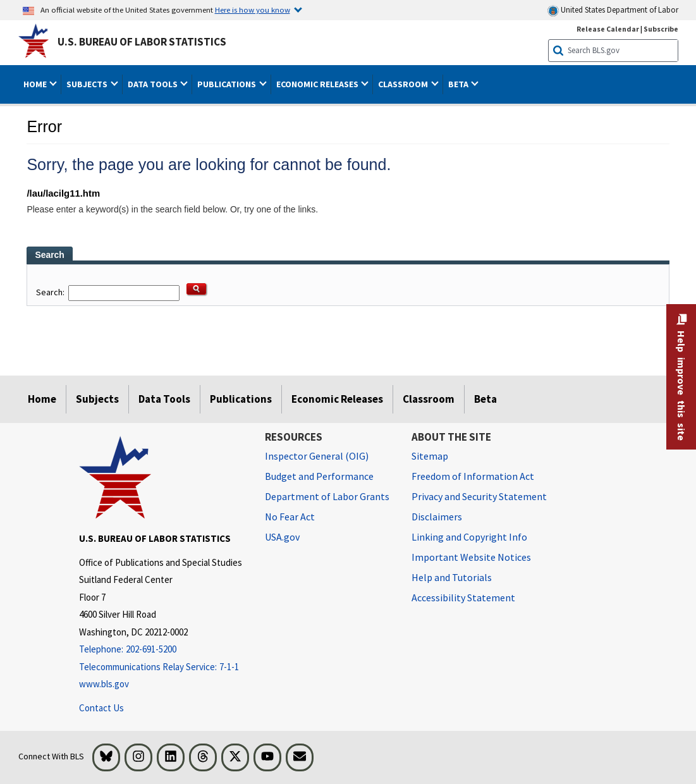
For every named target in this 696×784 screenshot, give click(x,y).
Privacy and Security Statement (479, 496)
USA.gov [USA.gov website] (282, 537)
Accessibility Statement (463, 597)
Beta (485, 399)
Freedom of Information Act (473, 476)
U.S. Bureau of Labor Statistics (142, 42)
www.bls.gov (104, 684)
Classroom (429, 399)
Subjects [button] (88, 84)
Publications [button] (228, 84)
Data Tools (164, 399)
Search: (51, 292)
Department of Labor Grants (327, 496)
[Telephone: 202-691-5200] (162, 650)
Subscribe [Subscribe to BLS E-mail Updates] (661, 29)
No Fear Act (290, 517)
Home (42, 399)
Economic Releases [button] (318, 84)
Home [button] (36, 84)
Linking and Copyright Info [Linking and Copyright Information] (469, 537)
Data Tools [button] (154, 84)
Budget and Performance (319, 476)
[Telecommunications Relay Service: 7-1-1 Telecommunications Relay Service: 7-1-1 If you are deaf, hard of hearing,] (162, 667)
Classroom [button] (404, 84)
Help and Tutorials (452, 577)
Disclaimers (437, 517)
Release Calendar (608, 29)
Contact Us (101, 708)
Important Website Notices (471, 557)
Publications (241, 399)
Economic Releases (337, 399)
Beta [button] (459, 84)
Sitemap (430, 456)
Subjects (97, 399)
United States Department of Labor (613, 10)
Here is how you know (253, 9)
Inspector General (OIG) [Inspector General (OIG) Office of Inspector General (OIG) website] (317, 456)
